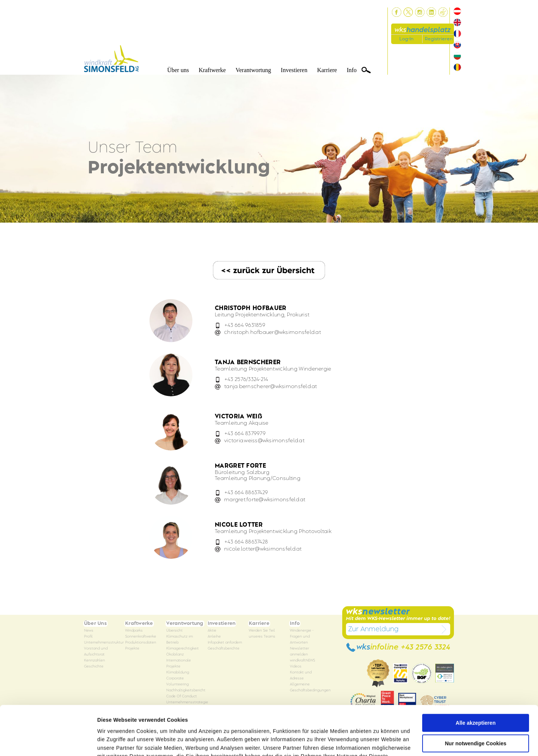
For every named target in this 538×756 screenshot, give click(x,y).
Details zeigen (115, 742)
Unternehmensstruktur (104, 643)
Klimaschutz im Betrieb (180, 640)
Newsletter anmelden (299, 652)
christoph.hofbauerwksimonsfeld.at (273, 332)
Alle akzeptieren (476, 681)
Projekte (132, 649)
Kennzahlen (95, 661)
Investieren (294, 70)
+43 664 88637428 (246, 542)
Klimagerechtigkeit (183, 649)
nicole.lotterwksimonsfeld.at (263, 549)
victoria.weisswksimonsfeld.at (264, 441)
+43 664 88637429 (246, 492)
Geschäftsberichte (224, 649)
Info (352, 70)
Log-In (406, 39)
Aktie (212, 631)
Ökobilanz (175, 655)
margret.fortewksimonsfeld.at (265, 500)
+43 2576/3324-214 (246, 379)
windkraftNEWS (302, 661)
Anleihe (214, 637)
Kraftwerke (212, 70)
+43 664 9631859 (245, 325)
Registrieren (439, 39)
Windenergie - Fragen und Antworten (302, 637)
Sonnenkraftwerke (141, 637)
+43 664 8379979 (245, 433)
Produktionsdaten (141, 643)
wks (423, 30)
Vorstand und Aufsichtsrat (96, 652)
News (89, 631)
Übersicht (174, 631)
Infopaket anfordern (225, 643)
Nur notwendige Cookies (476, 701)
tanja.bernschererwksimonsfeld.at (271, 386)
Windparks (134, 631)
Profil (88, 637)
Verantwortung (253, 70)
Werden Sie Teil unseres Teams (262, 634)
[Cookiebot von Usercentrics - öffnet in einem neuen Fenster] (48, 742)
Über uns (178, 70)
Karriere (327, 70)
